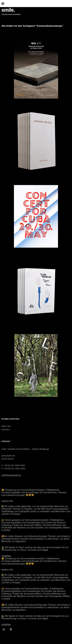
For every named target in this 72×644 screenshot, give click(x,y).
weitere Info (7, 501)
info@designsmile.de (11, 475)
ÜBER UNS (6, 426)
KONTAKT (6, 430)
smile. (8, 10)
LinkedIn (11, 629)
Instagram (4, 629)
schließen (6, 556)
